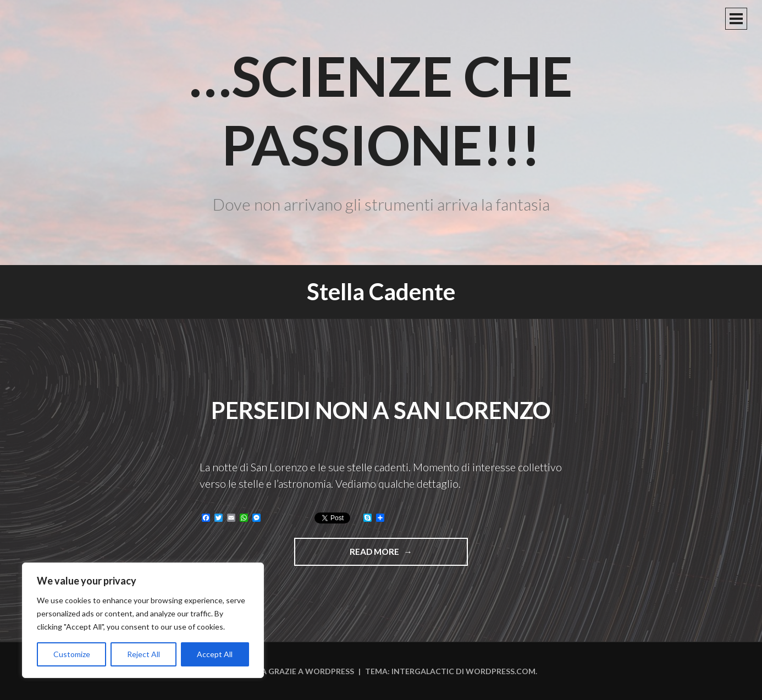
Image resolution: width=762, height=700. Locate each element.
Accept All (215, 654)
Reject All (143, 654)
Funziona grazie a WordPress (290, 671)
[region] (143, 620)
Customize (72, 654)
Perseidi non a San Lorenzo (381, 410)
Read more (397, 555)
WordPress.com (501, 671)
